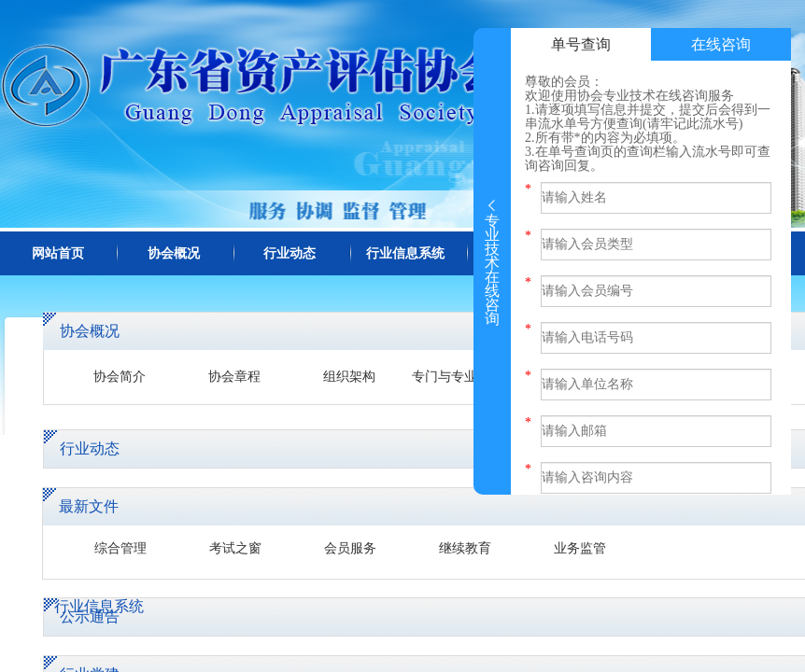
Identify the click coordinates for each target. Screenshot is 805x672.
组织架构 (349, 377)
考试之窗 (235, 548)
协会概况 (174, 253)
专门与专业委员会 (464, 377)
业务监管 (580, 548)
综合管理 (120, 548)
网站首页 (58, 253)
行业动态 (290, 253)
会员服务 (350, 548)
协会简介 (120, 377)
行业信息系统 (405, 253)
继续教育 (465, 548)
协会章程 (234, 377)
